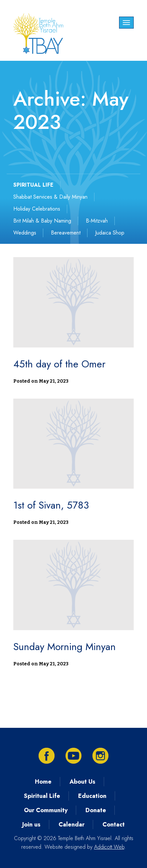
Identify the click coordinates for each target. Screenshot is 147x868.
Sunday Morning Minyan (65, 647)
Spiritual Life (42, 796)
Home (43, 782)
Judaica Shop (110, 233)
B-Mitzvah (97, 221)
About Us (82, 782)
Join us (31, 824)
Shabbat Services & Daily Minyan (50, 197)
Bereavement (66, 233)
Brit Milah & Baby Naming (42, 221)
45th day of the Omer (59, 364)
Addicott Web (109, 847)
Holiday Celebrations (37, 209)
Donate (96, 810)
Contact (114, 824)
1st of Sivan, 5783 (51, 505)
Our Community (46, 810)
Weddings (25, 233)
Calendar (72, 824)
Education (92, 796)
